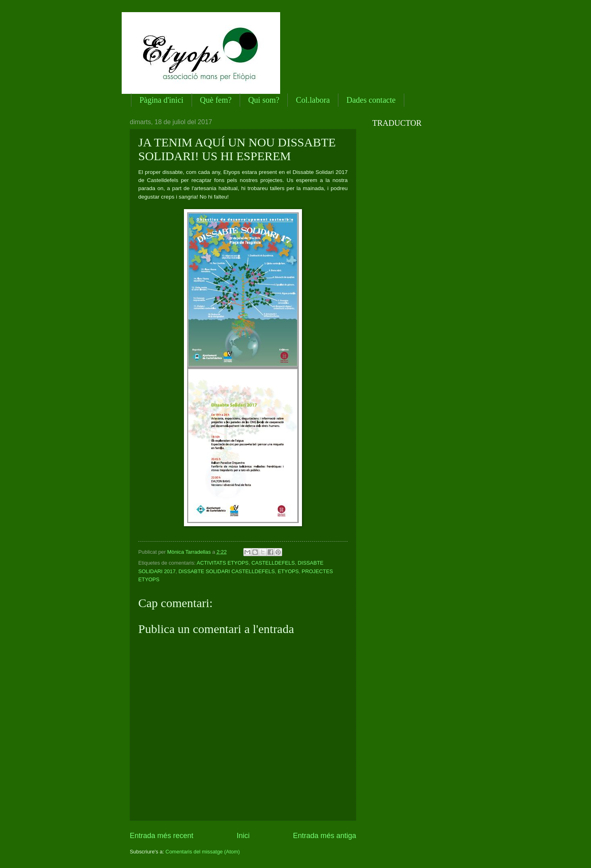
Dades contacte (371, 100)
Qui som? (264, 100)
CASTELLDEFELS (273, 563)
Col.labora (313, 100)
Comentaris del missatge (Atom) (203, 852)
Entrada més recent (161, 836)
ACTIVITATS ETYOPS (223, 563)
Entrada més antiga (325, 836)
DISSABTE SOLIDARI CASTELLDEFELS (226, 571)
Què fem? (216, 100)
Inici (243, 836)
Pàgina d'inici (161, 100)
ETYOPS (288, 571)
